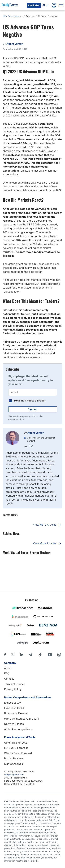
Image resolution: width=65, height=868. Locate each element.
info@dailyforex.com (14, 775)
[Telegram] (30, 655)
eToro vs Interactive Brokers (21, 719)
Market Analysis (14, 764)
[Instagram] (59, 655)
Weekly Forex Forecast (18, 753)
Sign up (32, 409)
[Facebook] (5, 655)
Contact (9, 679)
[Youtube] (50, 655)
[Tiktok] (40, 655)
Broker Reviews (14, 758)
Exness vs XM (13, 703)
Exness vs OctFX (14, 708)
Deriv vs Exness (14, 724)
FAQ (7, 673)
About (8, 668)
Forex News (14, 16)
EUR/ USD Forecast (16, 748)
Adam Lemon (36, 433)
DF (4, 16)
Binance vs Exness (16, 713)
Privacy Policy (13, 689)
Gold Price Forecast (16, 743)
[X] (13, 655)
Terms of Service (15, 684)
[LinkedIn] (21, 655)
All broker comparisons (18, 729)
